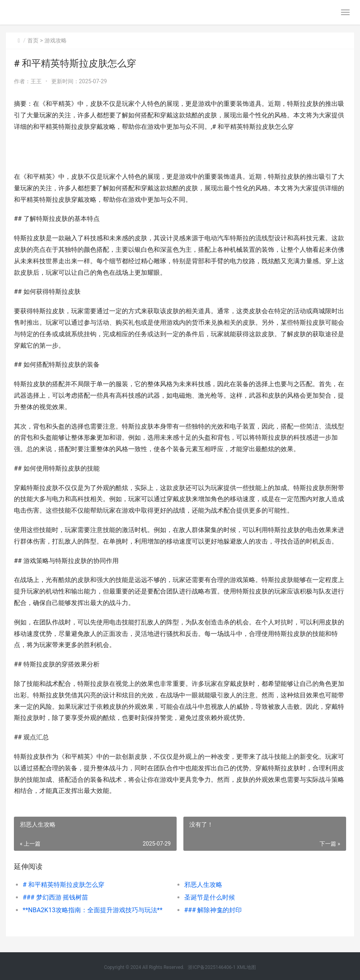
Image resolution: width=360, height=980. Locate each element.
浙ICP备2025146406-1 (212, 967)
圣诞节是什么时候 (210, 897)
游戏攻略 (56, 40)
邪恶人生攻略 (203, 885)
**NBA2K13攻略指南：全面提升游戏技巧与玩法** (92, 910)
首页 (33, 40)
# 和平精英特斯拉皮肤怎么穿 (64, 885)
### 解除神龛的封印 (213, 910)
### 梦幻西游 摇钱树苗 (56, 897)
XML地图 (246, 967)
